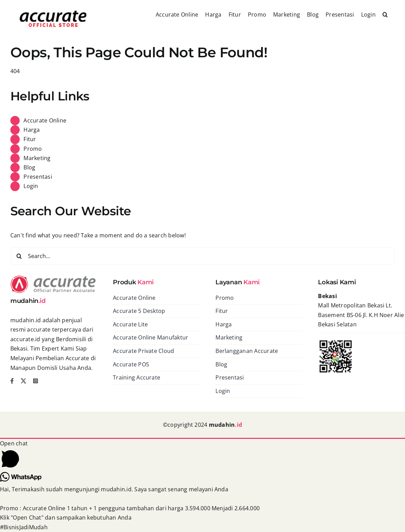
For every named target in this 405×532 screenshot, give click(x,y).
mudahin (225, 425)
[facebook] (12, 381)
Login (31, 186)
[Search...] (202, 256)
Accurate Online (45, 120)
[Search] (19, 256)
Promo (33, 149)
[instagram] (36, 381)
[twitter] (23, 381)
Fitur (30, 139)
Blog (29, 167)
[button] (385, 14)
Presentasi (38, 177)
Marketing (37, 158)
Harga (32, 130)
